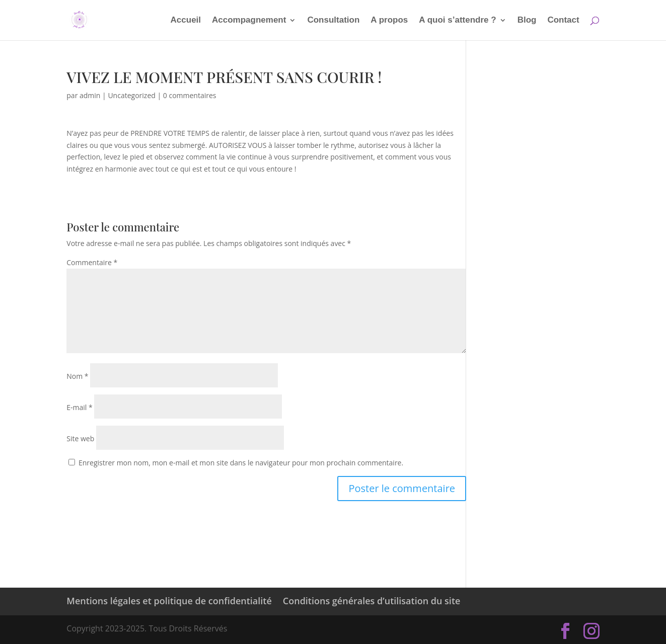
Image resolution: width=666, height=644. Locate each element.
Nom (77, 376)
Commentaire (92, 262)
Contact (563, 21)
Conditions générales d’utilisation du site (372, 601)
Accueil (186, 21)
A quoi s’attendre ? (457, 21)
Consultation (333, 21)
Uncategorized (131, 95)
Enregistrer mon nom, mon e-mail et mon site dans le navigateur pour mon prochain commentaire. (241, 463)
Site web (80, 438)
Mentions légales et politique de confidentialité (169, 601)
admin (90, 95)
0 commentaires (190, 95)
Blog (527, 21)
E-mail (79, 407)
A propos (389, 21)
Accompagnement (249, 21)
